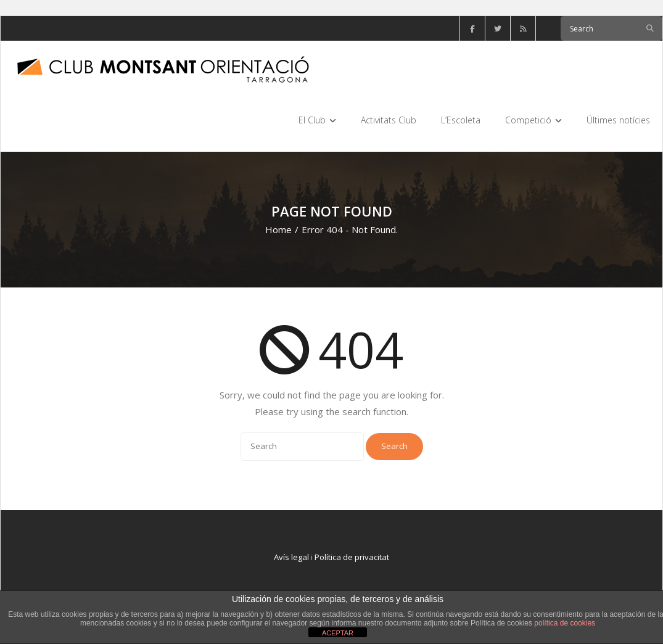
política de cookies (565, 623)
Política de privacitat (352, 557)
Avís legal (291, 557)
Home (278, 229)
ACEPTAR (338, 633)
